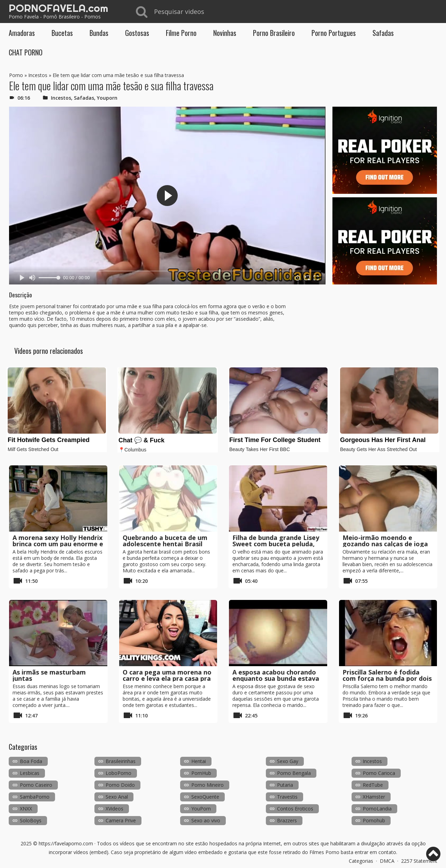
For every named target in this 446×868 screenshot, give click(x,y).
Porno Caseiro (36, 785)
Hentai (199, 761)
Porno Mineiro (207, 785)
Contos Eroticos (295, 809)
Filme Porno (181, 33)
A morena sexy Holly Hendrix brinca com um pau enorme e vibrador (58, 544)
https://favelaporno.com (66, 843)
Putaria (285, 785)
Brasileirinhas (121, 761)
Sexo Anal (117, 797)
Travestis (287, 797)
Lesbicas (30, 773)
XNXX (26, 809)
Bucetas (62, 33)
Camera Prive (121, 820)
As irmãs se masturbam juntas (49, 675)
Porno (16, 75)
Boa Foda (31, 761)
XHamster (374, 797)
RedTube (373, 785)
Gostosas (137, 33)
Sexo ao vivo (206, 820)
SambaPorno (35, 797)
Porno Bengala (294, 773)
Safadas (383, 33)
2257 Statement (419, 861)
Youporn (107, 98)
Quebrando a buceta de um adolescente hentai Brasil (165, 541)
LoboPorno (118, 773)
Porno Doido (120, 785)
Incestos (38, 75)
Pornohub (374, 820)
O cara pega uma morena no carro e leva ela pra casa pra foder (167, 678)
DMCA (387, 861)
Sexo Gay (288, 761)
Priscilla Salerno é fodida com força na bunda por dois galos (387, 678)
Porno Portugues (334, 33)
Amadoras (22, 33)
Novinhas (225, 33)
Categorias (361, 861)
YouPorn (201, 809)
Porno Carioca (379, 773)
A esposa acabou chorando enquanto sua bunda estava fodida (276, 678)
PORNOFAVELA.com (58, 8)
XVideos (114, 809)
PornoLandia (377, 809)
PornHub (201, 773)
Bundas (99, 33)
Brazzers (287, 820)
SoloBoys (31, 820)
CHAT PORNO (26, 52)
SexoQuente (205, 797)
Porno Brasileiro (274, 33)
